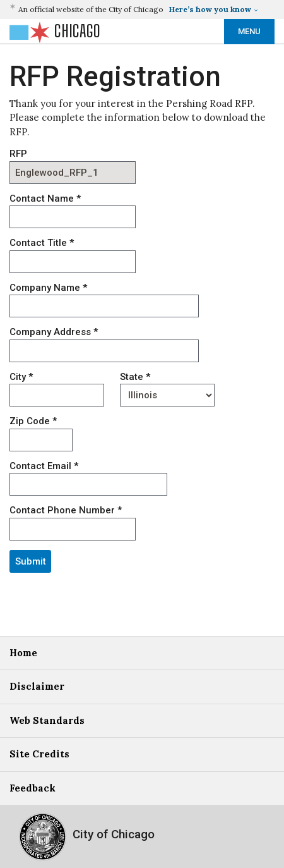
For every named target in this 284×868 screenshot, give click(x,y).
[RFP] (73, 173)
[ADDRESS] (104, 351)
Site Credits (39, 754)
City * (21, 377)
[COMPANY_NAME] (104, 306)
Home (23, 653)
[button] (135, 9)
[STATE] (167, 395)
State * (135, 377)
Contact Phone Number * (66, 510)
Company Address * (54, 332)
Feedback (33, 788)
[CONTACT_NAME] (73, 217)
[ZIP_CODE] (41, 440)
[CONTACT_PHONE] (73, 529)
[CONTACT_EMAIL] (88, 484)
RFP (18, 154)
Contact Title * (42, 243)
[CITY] (57, 395)
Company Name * (48, 288)
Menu (249, 31)
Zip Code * (33, 421)
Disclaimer (37, 686)
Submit (31, 561)
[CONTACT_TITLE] (73, 262)
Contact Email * (44, 466)
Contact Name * (45, 199)
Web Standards (47, 720)
